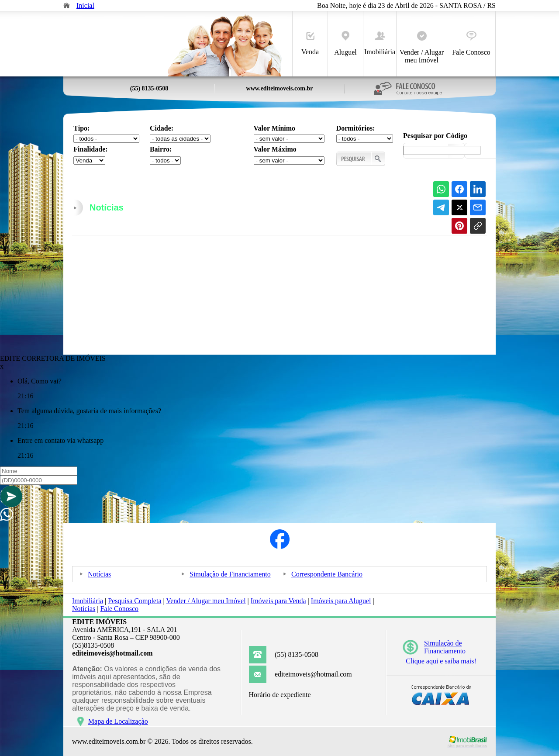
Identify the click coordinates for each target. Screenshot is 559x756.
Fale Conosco (471, 43)
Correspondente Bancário (327, 574)
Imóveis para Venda (278, 601)
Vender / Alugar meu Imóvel (422, 47)
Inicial (85, 5)
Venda (310, 44)
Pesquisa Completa (135, 601)
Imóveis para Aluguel (341, 601)
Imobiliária (380, 43)
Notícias (99, 574)
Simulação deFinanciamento (445, 647)
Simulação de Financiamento (230, 574)
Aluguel (345, 43)
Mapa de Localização (118, 721)
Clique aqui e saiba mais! (441, 661)
